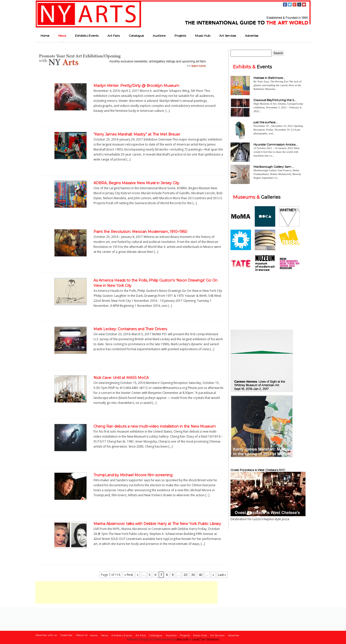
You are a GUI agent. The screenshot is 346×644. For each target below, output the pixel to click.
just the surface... (265, 122)
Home (45, 36)
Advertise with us (46, 635)
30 (193, 575)
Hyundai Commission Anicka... (276, 144)
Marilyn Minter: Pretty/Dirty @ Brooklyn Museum (136, 86)
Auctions (159, 36)
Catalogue (136, 36)
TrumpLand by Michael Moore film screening (133, 475)
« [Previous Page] (138, 575)
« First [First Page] (128, 575)
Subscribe (66, 635)
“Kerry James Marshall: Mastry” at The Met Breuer (137, 134)
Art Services (228, 36)
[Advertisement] (126, 592)
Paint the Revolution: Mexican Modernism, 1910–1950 (140, 232)
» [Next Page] (213, 575)
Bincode (183, 639)
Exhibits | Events (87, 36)
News (62, 36)
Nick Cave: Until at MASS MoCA (121, 378)
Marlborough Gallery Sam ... (274, 167)
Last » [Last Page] (222, 575)
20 (185, 575)
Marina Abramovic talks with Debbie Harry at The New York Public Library (157, 524)
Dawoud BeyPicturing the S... (275, 100)
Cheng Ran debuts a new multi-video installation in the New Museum (155, 426)
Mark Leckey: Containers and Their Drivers (130, 329)
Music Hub (203, 36)
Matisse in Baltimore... (269, 78)
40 (200, 575)
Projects (180, 36)
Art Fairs (114, 36)
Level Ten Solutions (206, 639)
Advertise (252, 36)
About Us (82, 635)
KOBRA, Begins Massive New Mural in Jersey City (136, 183)
